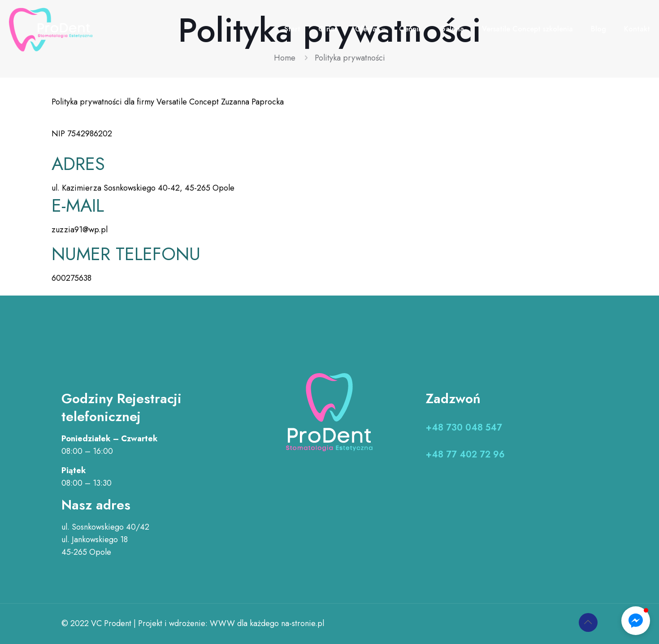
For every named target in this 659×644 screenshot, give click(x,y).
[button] (636, 621)
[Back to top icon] (588, 622)
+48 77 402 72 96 (465, 455)
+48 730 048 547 (464, 428)
